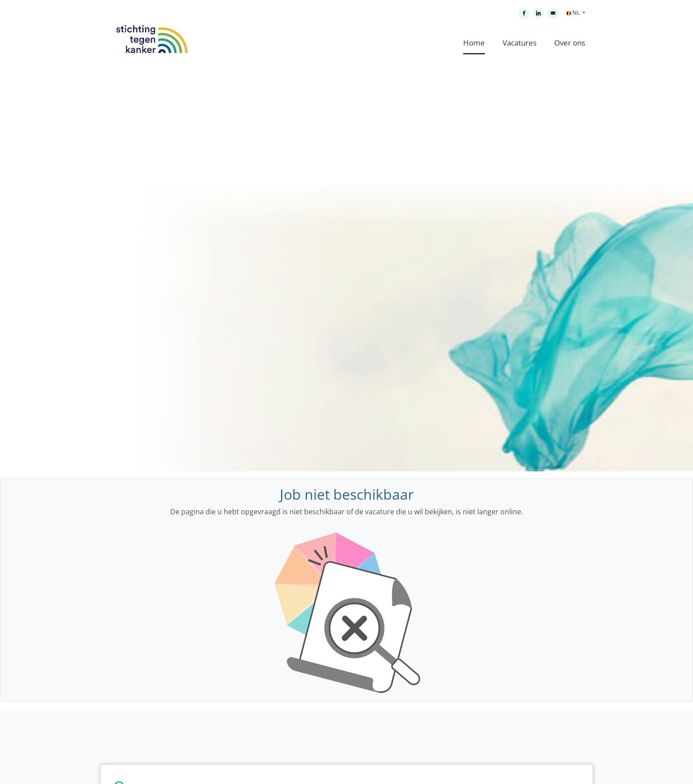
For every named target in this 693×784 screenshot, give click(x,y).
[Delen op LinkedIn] (539, 13)
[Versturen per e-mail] (553, 13)
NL (574, 12)
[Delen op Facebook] (524, 13)
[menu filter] (346, 0)
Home (474, 43)
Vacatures (520, 43)
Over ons (570, 43)
